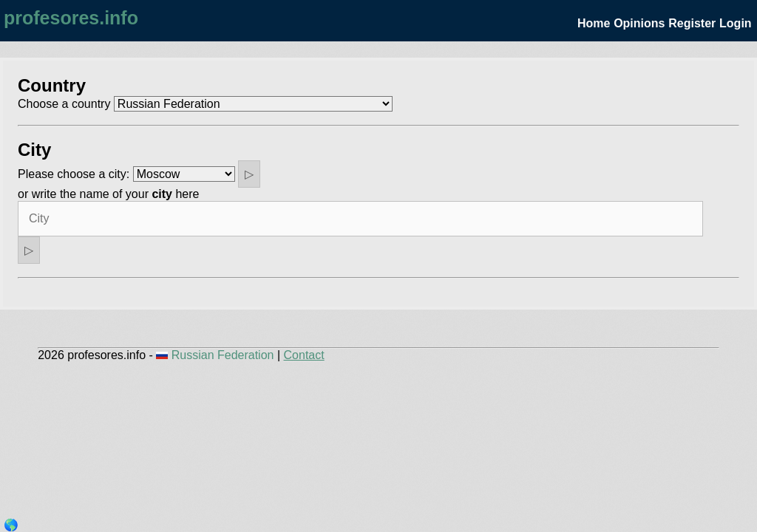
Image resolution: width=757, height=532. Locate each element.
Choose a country (64, 104)
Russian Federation (217, 355)
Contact (304, 355)
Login (736, 23)
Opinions (639, 23)
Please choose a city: (74, 174)
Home (594, 23)
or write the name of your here (108, 194)
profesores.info (71, 18)
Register (692, 23)
